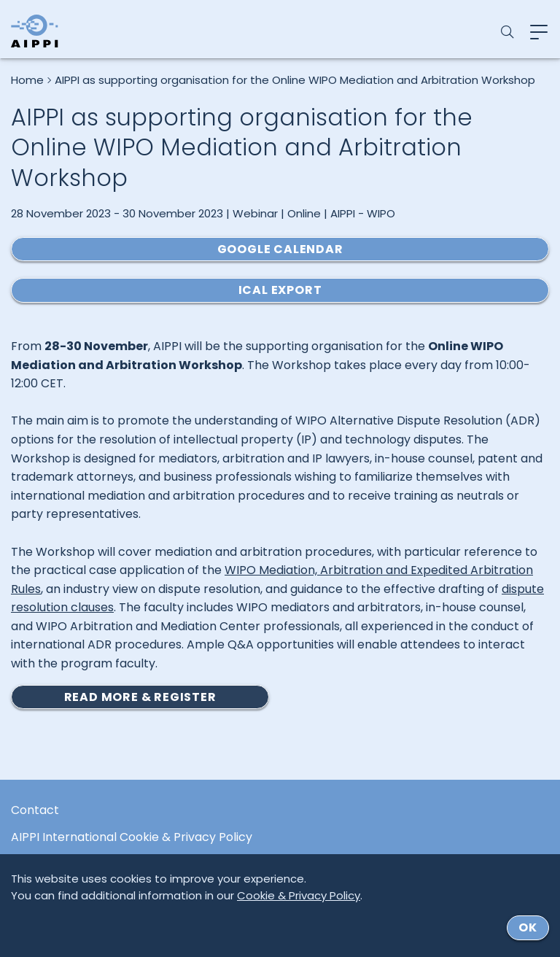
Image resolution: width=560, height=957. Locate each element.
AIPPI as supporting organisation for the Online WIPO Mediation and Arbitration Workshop (295, 80)
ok (528, 927)
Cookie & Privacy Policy (299, 895)
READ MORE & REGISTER (140, 697)
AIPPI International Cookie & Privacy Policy (132, 837)
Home (27, 80)
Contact (35, 810)
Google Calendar (280, 249)
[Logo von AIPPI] (35, 31)
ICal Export (280, 290)
